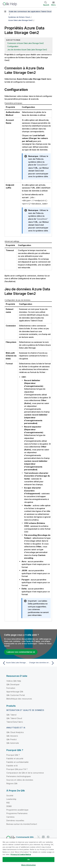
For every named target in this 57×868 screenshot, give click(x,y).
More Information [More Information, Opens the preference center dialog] (28, 865)
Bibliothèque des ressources (19, 698)
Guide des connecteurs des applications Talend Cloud (30, 11)
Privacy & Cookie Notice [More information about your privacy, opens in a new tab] (21, 854)
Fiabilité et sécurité (15, 758)
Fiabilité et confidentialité (17, 761)
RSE (8, 802)
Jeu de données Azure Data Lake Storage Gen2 (27, 50)
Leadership (11, 798)
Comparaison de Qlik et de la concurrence (25, 772)
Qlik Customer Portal (16, 695)
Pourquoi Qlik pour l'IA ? (17, 769)
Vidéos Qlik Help (14, 680)
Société (10, 795)
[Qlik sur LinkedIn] (43, 836)
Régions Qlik (12, 783)
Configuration (13, 46)
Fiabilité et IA (12, 765)
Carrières (10, 816)
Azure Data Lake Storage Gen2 (20, 20)
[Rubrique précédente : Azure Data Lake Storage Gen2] (15, 662)
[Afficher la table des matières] (5, 11)
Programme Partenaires (17, 813)
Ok (28, 859)
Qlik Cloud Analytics (15, 732)
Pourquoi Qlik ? (13, 754)
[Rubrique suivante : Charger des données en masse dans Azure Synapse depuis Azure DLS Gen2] (42, 662)
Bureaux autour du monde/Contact (22, 823)
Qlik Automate (13, 742)
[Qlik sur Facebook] (48, 836)
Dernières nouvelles (15, 820)
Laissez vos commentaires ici (21, 651)
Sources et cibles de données (20, 779)
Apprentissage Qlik (15, 691)
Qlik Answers (12, 735)
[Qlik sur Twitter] (39, 836)
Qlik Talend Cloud (14, 718)
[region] (28, 853)
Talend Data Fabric (15, 721)
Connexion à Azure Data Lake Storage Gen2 (25, 43)
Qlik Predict (11, 739)
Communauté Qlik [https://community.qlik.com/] (25, 836)
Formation (11, 687)
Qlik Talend (11, 714)
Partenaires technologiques (19, 776)
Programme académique (17, 809)
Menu (53, 5)
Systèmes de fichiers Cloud (19, 17)
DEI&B (9, 806)
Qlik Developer (13, 684)
